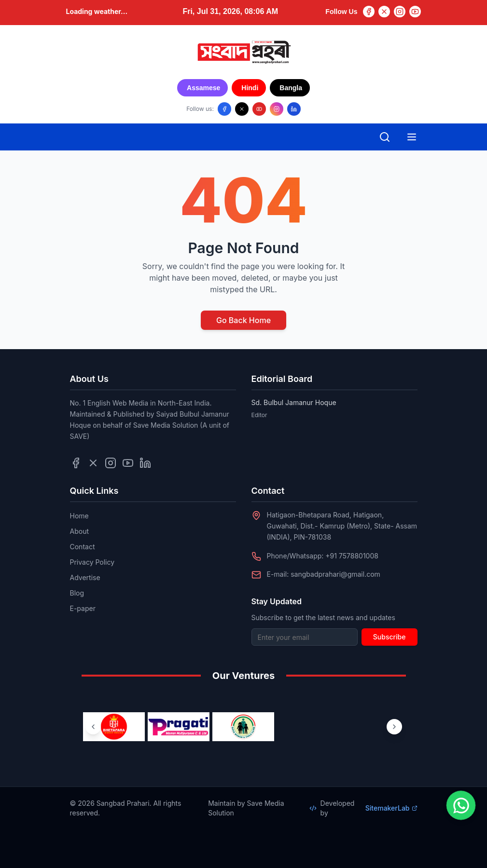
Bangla (291, 88)
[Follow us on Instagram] (277, 109)
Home (79, 516)
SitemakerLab (391, 808)
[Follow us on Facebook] (224, 109)
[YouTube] (415, 12)
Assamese (203, 88)
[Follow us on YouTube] (259, 109)
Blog (77, 593)
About (79, 531)
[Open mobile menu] (412, 137)
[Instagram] (400, 12)
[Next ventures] (394, 727)
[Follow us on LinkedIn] (294, 109)
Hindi (250, 88)
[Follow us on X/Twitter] (242, 109)
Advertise (85, 577)
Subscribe (390, 637)
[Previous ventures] (93, 727)
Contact (83, 547)
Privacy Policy (92, 562)
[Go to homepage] (244, 52)
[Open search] (385, 137)
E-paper (83, 608)
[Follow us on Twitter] (93, 463)
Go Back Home (243, 320)
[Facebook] (369, 12)
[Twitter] (384, 12)
